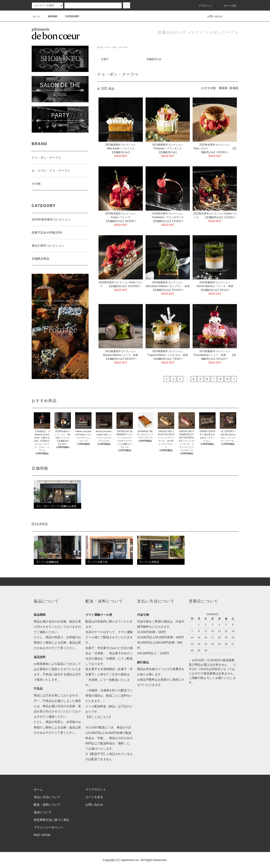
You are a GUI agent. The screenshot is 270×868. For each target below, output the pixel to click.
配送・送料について (47, 805)
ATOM (46, 835)
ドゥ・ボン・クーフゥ (117, 47)
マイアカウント (96, 789)
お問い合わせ (212, 16)
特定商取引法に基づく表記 (51, 820)
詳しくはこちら (99, 717)
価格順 (223, 88)
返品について (43, 812)
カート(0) (228, 6)
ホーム (36, 16)
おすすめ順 (208, 88)
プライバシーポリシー (49, 827)
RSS (37, 835)
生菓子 (105, 59)
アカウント (203, 6)
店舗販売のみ (154, 59)
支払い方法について (47, 797)
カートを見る (94, 797)
